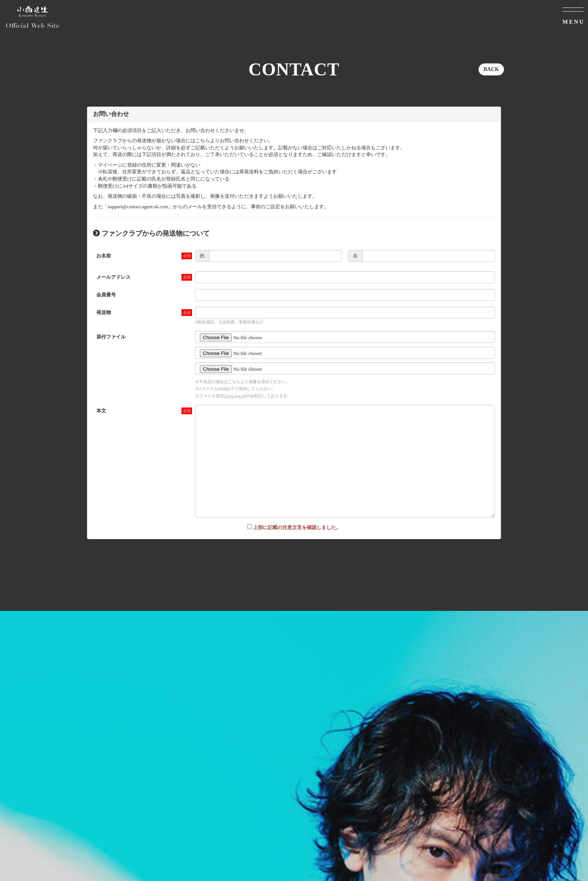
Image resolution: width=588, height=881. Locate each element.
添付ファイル (111, 337)
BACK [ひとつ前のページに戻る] (491, 69)
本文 (101, 411)
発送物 (104, 312)
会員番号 (106, 295)
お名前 (104, 256)
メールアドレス (113, 277)
